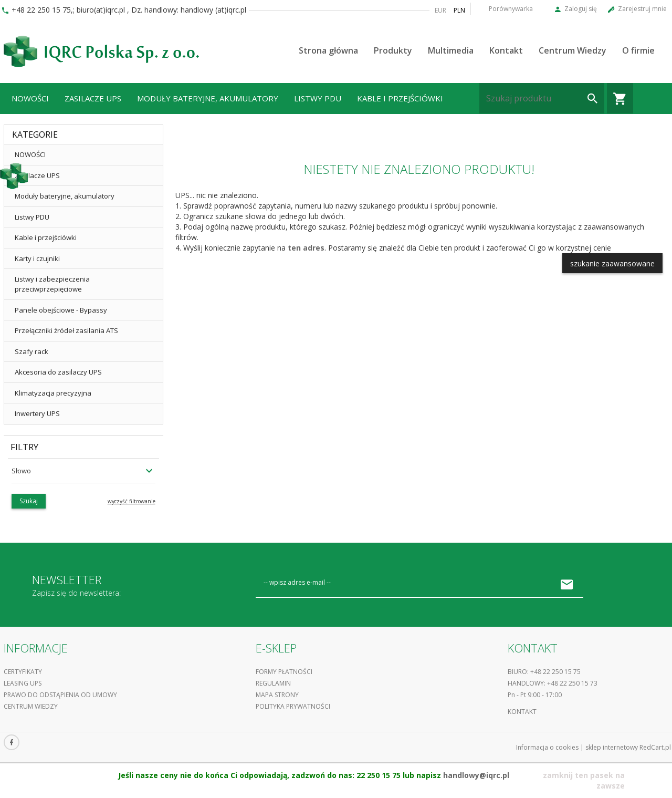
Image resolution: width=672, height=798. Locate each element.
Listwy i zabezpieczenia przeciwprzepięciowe (52, 284)
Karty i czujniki (37, 258)
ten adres (306, 248)
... (15, 129)
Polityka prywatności (293, 706)
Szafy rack (31, 351)
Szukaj (29, 501)
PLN (459, 10)
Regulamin (273, 683)
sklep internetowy (612, 747)
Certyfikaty (23, 672)
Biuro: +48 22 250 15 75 (544, 672)
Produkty (393, 50)
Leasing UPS (23, 683)
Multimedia (451, 50)
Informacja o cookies (547, 747)
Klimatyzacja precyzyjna (53, 393)
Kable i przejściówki (400, 98)
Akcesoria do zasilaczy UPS (58, 372)
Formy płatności (284, 672)
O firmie (638, 50)
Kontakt (506, 50)
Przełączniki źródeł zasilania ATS (66, 330)
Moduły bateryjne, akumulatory (208, 98)
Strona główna (328, 50)
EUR (440, 10)
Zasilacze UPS (93, 98)
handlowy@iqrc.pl (476, 775)
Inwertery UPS (37, 413)
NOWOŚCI (30, 98)
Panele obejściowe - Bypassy (61, 310)
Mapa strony (277, 695)
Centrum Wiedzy (573, 50)
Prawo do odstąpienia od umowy (60, 695)
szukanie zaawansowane (612, 263)
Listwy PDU (318, 98)
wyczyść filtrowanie (132, 501)
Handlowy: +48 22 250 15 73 (553, 683)
